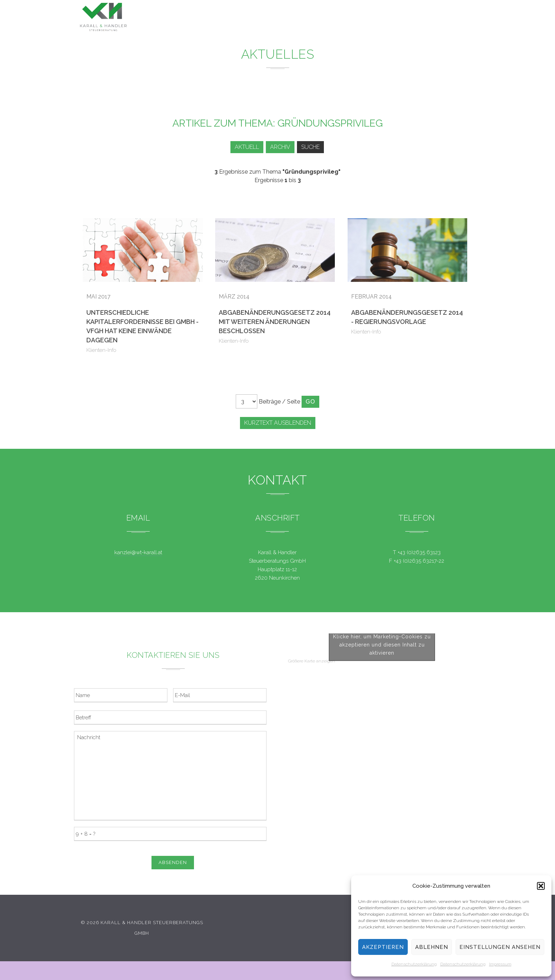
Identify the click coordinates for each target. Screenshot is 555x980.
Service (351, 18)
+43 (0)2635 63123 (419, 552)
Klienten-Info (101, 350)
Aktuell (243, 147)
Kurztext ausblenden (278, 423)
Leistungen (273, 17)
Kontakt (423, 21)
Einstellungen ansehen (500, 947)
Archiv (279, 147)
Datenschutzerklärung (414, 964)
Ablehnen (432, 947)
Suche (311, 147)
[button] (541, 886)
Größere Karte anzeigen (312, 796)
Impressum (500, 964)
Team (387, 19)
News (315, 18)
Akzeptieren (383, 947)
